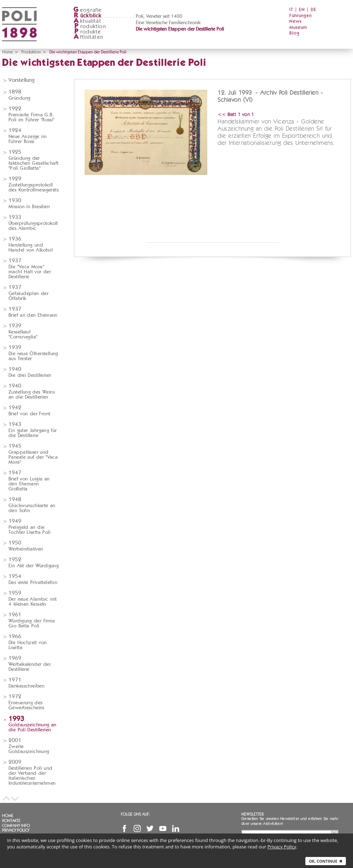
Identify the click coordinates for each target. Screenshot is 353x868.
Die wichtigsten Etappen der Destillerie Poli (180, 29)
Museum (298, 28)
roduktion (90, 27)
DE (314, 10)
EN (302, 10)
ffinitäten (88, 37)
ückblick (87, 16)
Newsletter (253, 814)
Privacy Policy (16, 830)
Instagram (137, 828)
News (296, 22)
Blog (295, 33)
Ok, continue (326, 861)
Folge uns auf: (135, 814)
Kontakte (11, 821)
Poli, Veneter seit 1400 (159, 16)
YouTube (163, 828)
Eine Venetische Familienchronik (168, 23)
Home (7, 52)
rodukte (87, 32)
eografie (88, 10)
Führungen (301, 16)
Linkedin (176, 828)
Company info (16, 826)
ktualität (87, 21)
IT (291, 10)
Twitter (150, 828)
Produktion (31, 52)
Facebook (124, 828)
